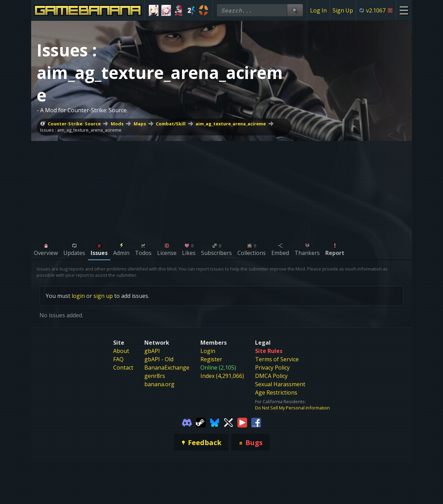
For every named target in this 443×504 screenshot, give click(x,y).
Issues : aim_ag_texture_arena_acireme (81, 130)
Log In (318, 10)
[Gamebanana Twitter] (228, 422)
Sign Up (343, 10)
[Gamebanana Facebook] (256, 422)
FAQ (118, 359)
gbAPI (152, 351)
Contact (123, 368)
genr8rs (155, 376)
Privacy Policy (272, 368)
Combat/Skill (171, 124)
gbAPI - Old (159, 359)
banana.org (159, 384)
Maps (140, 124)
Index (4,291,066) (222, 376)
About (121, 351)
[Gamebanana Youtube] (242, 422)
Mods (117, 124)
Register (211, 359)
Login (208, 351)
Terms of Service (277, 359)
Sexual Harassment (280, 384)
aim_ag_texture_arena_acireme (231, 124)
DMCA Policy (271, 376)
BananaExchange (167, 368)
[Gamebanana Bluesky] (215, 422)
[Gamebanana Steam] (201, 422)
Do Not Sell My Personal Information (292, 408)
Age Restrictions (276, 392)
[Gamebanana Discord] (187, 422)
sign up (103, 296)
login (78, 296)
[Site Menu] (404, 10)
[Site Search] (295, 10)
